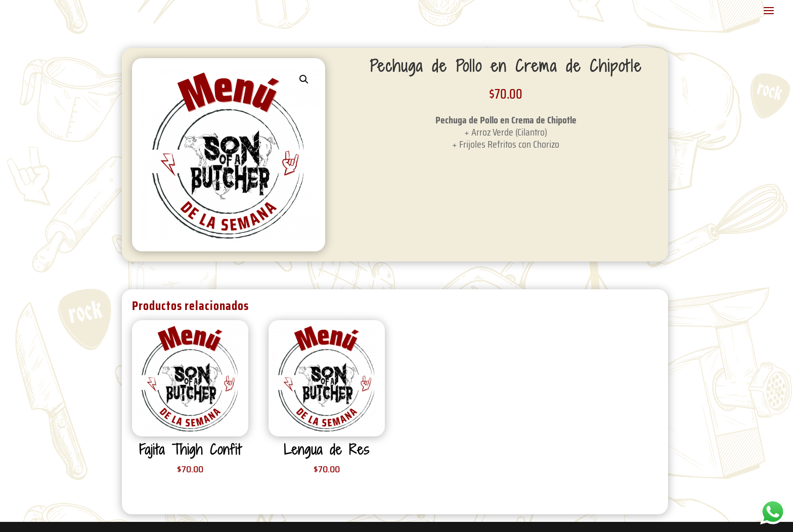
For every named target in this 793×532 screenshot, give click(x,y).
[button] (304, 79)
